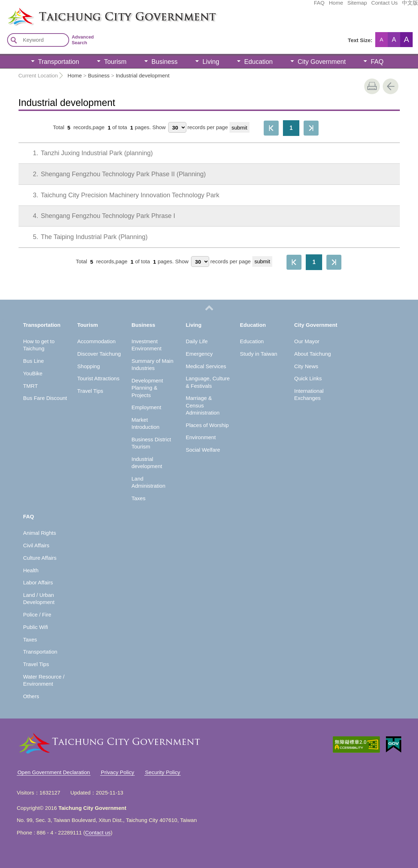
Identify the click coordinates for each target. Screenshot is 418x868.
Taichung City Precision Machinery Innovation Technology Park (121, 195)
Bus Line (33, 361)
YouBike (33, 373)
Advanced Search (83, 40)
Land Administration (148, 482)
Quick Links (308, 378)
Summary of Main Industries (153, 364)
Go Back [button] (391, 86)
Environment (201, 437)
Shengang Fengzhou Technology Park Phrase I (99, 216)
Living (211, 62)
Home (283, 6)
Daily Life (197, 341)
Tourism (115, 62)
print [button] (372, 86)
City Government (322, 62)
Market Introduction (145, 423)
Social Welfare (203, 450)
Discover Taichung (99, 354)
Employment (146, 407)
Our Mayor (307, 341)
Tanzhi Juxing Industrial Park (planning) (88, 153)
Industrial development (143, 75)
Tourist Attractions (98, 378)
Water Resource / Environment (44, 680)
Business (164, 62)
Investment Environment (146, 345)
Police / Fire (37, 615)
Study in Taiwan (259, 354)
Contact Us (331, 6)
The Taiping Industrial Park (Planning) (85, 237)
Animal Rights (40, 533)
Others (31, 696)
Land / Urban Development (39, 598)
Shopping (89, 366)
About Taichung (313, 354)
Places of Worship (207, 425)
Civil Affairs (36, 545)
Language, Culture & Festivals (208, 382)
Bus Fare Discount (45, 398)
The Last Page (311, 128)
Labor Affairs (38, 582)
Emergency (199, 354)
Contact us (98, 833)
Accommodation (97, 341)
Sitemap (304, 6)
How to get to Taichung (39, 345)
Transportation (59, 62)
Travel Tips (90, 391)
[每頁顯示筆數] (177, 127)
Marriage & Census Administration (203, 405)
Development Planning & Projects (147, 388)
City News (306, 366)
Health (31, 570)
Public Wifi (36, 627)
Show (159, 128)
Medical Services (206, 366)
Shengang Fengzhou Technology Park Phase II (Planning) (114, 174)
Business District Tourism (151, 443)
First (271, 128)
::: (2, 10)
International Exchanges (309, 394)
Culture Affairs (40, 558)
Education (258, 62)
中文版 (357, 6)
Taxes (138, 498)
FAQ (266, 6)
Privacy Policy (117, 772)
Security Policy (162, 772)
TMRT (30, 386)
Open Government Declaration (54, 772)
